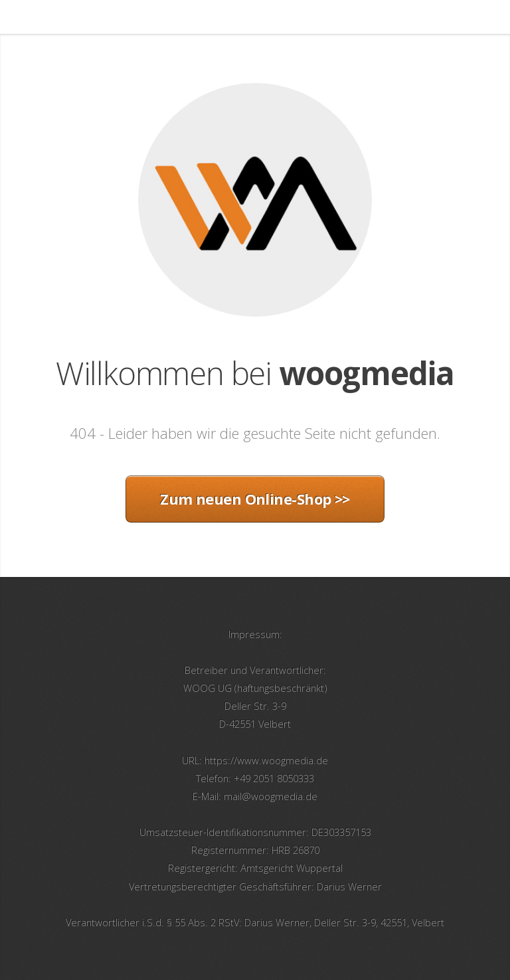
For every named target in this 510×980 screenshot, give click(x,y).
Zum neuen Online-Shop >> (255, 499)
